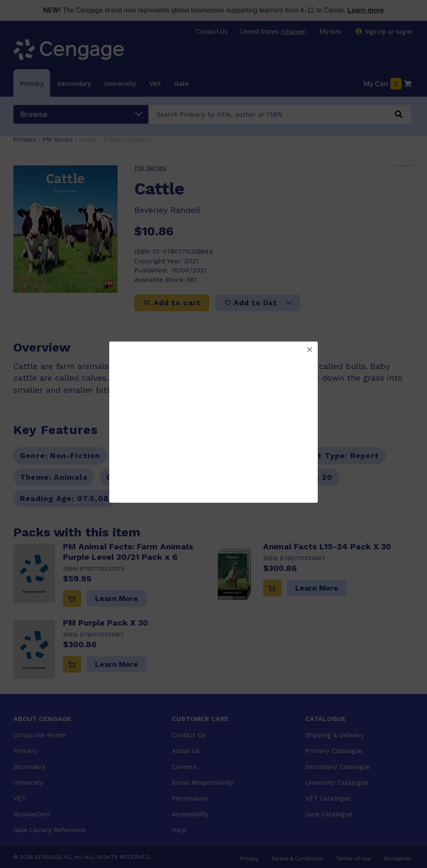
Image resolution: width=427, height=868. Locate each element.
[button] (309, 350)
